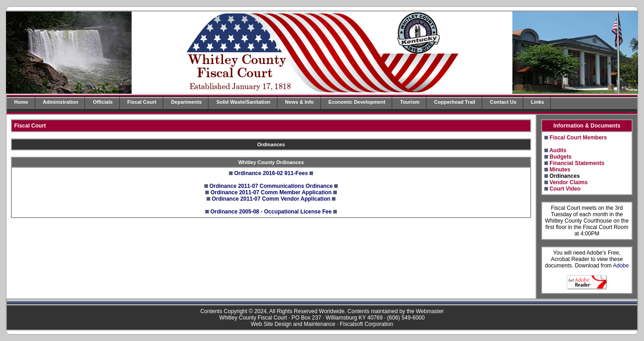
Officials (103, 102)
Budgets (560, 157)
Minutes (560, 170)
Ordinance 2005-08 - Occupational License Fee (271, 212)
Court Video (565, 189)
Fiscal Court (142, 102)
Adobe (621, 266)
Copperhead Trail (455, 102)
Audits (558, 150)
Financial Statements (577, 163)
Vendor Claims (568, 182)
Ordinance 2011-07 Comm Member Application (271, 192)
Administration (61, 102)
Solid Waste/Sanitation (243, 102)
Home (21, 102)
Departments (186, 102)
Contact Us (503, 102)
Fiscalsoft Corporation (366, 324)
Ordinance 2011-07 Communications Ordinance (271, 186)
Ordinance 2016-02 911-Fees (271, 173)
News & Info (300, 102)
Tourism (410, 102)
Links (538, 102)
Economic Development (357, 102)
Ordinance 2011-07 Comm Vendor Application (271, 199)
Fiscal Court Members (578, 138)
